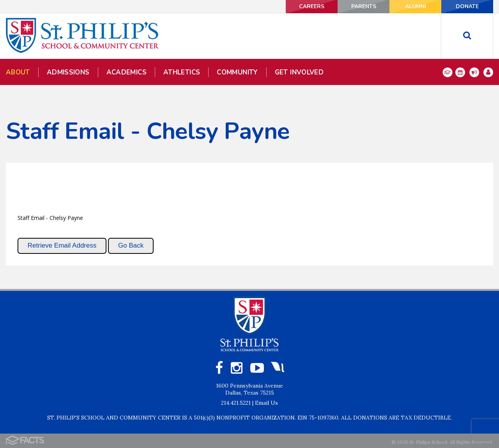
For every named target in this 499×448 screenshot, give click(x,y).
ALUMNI (416, 6)
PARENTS (364, 6)
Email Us (266, 403)
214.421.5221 (236, 403)
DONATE (467, 6)
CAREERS (312, 6)
